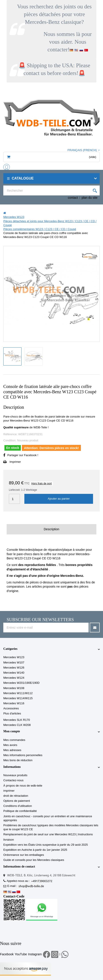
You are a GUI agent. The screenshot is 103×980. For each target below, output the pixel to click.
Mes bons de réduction (18, 760)
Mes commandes (14, 740)
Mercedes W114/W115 (18, 698)
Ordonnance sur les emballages (24, 855)
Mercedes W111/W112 (18, 693)
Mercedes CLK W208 (17, 725)
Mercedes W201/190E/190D (21, 683)
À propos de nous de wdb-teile (23, 786)
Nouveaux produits (15, 775)
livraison (9, 840)
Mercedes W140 (14, 673)
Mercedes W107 (14, 662)
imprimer (9, 791)
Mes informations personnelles (23, 755)
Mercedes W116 (14, 703)
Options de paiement (17, 801)
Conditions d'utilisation (18, 806)
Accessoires (11, 708)
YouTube (21, 954)
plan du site (89, 198)
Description (51, 529)
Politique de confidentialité (20, 811)
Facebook (7, 954)
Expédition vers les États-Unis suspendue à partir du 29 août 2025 (46, 845)
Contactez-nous (13, 780)
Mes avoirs (10, 745)
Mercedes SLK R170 (17, 720)
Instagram (35, 954)
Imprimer (15, 462)
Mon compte (12, 731)
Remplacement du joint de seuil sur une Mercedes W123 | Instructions (48, 834)
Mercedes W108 (14, 688)
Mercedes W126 (14, 668)
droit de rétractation (16, 796)
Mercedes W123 (14, 657)
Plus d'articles (12, 713)
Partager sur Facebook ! (23, 455)
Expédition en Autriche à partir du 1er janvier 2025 (35, 850)
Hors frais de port (42, 483)
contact (73, 198)
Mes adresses (12, 750)
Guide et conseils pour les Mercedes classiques (34, 860)
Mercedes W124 (14, 678)
